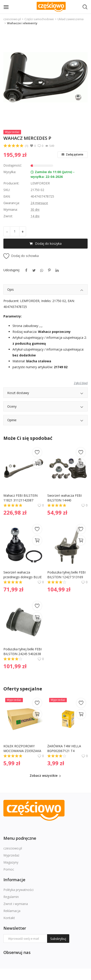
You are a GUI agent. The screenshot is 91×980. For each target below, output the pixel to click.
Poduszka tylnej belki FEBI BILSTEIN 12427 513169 (67, 575)
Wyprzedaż (11, 855)
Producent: (11, 183)
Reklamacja (12, 911)
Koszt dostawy (45, 393)
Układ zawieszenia (71, 19)
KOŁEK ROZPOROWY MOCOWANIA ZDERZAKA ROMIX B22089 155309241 (23, 749)
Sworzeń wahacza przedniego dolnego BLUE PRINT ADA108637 (23, 575)
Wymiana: (11, 209)
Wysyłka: (10, 172)
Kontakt (9, 918)
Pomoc (9, 869)
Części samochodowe (39, 19)
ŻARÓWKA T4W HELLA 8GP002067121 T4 (65, 748)
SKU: (7, 190)
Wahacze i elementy (22, 23)
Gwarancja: (12, 203)
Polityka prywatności (18, 890)
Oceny (45, 407)
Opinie (45, 421)
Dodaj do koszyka (45, 243)
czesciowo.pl (12, 19)
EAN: (7, 196)
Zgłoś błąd (81, 383)
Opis (45, 290)
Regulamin (11, 897)
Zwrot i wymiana (16, 904)
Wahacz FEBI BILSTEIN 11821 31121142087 (21, 498)
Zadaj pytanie (72, 154)
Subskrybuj (58, 939)
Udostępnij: (12, 270)
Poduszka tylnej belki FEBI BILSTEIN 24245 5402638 (23, 651)
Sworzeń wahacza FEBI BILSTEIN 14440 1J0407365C (65, 498)
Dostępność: (13, 165)
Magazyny (11, 862)
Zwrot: (8, 216)
